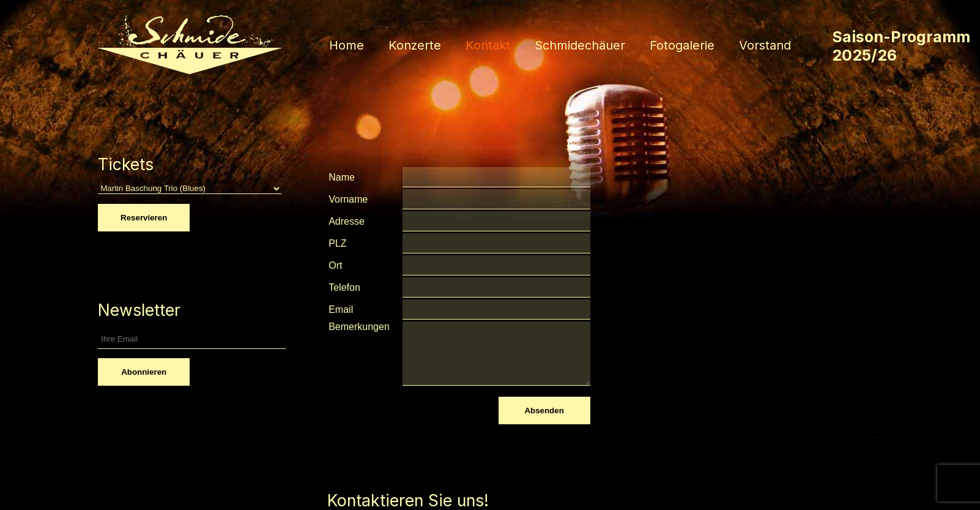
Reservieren (144, 218)
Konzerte (415, 45)
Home (347, 45)
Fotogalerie (682, 45)
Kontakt (488, 45)
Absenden (544, 411)
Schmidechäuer (580, 45)
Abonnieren (144, 372)
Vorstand (765, 45)
